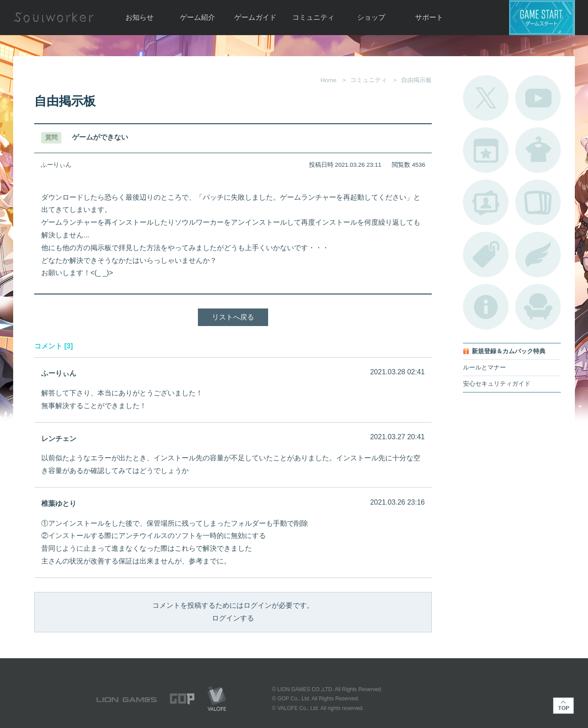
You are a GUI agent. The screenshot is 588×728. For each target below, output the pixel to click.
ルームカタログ (538, 307)
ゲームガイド (255, 17)
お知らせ (140, 17)
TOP (563, 706)
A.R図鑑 (538, 202)
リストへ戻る (233, 317)
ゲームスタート (542, 18)
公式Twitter (486, 98)
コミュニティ (313, 17)
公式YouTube (538, 98)
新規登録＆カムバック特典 (509, 351)
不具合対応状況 (486, 307)
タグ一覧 (486, 255)
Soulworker (54, 18)
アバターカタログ (538, 150)
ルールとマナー (484, 368)
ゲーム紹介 (197, 17)
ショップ (371, 17)
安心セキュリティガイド (497, 384)
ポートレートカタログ (486, 202)
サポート (429, 17)
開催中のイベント (486, 150)
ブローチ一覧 (538, 255)
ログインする (233, 618)
